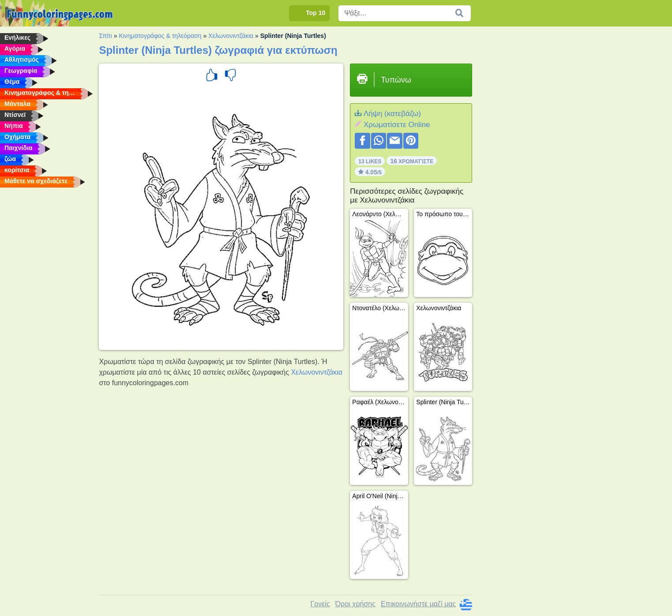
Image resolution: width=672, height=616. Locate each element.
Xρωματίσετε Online (397, 125)
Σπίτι (105, 36)
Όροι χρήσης (355, 604)
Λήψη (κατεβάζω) (392, 114)
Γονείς (320, 604)
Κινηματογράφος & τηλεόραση (160, 36)
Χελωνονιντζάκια (231, 36)
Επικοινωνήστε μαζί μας (418, 604)
